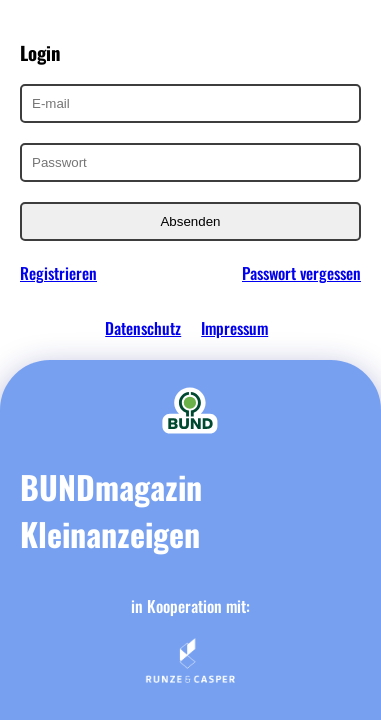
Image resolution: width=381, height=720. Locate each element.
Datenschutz (143, 328)
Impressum (234, 328)
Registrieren (58, 273)
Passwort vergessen (301, 273)
